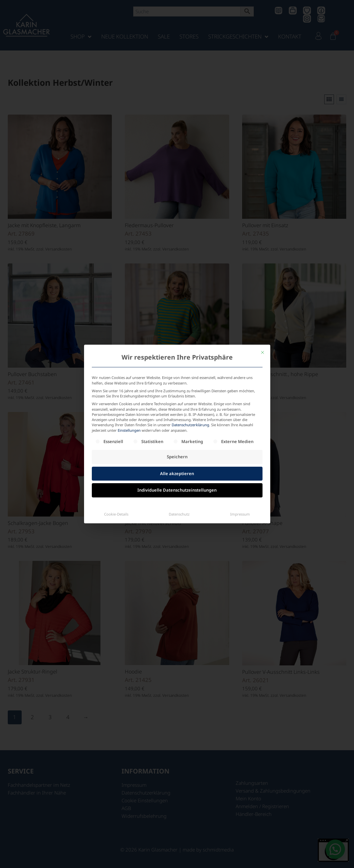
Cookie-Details (116, 514)
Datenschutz (179, 514)
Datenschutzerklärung (190, 425)
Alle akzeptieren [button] (177, 473)
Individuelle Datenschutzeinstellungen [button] (177, 490)
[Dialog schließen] (263, 352)
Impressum (240, 514)
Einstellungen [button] (129, 430)
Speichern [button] (177, 457)
